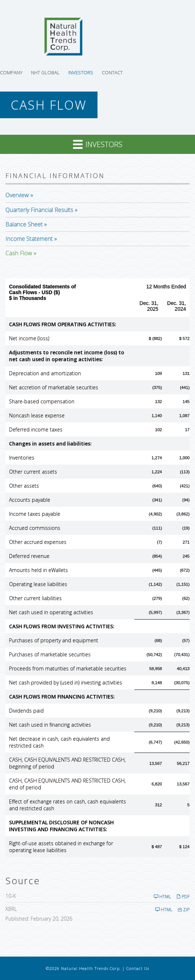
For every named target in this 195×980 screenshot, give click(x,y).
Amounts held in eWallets (38, 570)
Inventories (22, 458)
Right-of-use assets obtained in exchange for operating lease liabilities (61, 847)
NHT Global (45, 72)
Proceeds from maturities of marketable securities (68, 668)
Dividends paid (26, 711)
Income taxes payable (35, 514)
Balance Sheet (24, 224)
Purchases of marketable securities (50, 654)
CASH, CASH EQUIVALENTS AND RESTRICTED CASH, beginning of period (67, 763)
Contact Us (138, 968)
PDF (183, 897)
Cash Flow (19, 253)
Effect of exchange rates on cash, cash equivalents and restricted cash (68, 805)
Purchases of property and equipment (54, 640)
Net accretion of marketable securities (54, 387)
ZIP (184, 910)
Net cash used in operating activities (51, 612)
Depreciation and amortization (45, 373)
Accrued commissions (35, 528)
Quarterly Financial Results (39, 210)
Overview (17, 195)
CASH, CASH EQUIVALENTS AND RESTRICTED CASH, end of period (67, 784)
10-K (11, 896)
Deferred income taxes (36, 429)
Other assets (24, 486)
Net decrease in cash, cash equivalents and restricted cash (59, 742)
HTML (162, 897)
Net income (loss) (29, 338)
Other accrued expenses (38, 542)
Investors (81, 72)
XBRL (11, 909)
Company (11, 72)
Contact (112, 72)
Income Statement (29, 239)
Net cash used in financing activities (50, 725)
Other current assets (33, 472)
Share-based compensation (42, 401)
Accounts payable (30, 500)
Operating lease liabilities (38, 584)
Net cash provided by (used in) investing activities (66, 682)
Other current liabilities (35, 598)
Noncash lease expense (37, 415)
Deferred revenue (29, 556)
